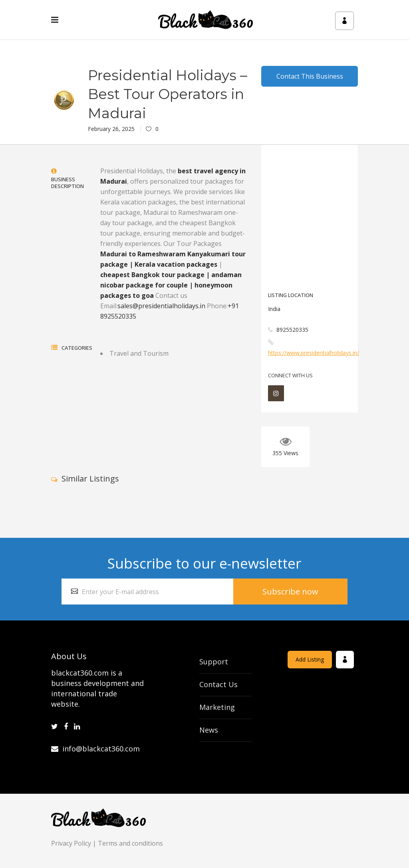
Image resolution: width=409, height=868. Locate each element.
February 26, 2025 (111, 129)
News (209, 730)
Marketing (217, 707)
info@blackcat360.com (95, 749)
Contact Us (218, 684)
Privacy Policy (71, 843)
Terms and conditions (130, 843)
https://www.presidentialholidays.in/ (314, 353)
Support (214, 662)
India (274, 309)
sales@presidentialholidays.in (161, 306)
